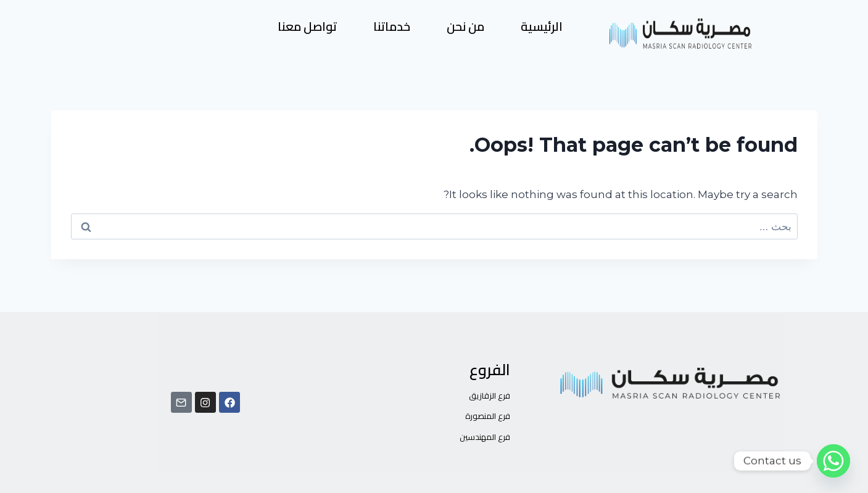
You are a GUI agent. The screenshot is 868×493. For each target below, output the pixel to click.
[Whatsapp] (833, 461)
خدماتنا (392, 26)
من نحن (465, 26)
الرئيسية (542, 26)
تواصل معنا (307, 26)
